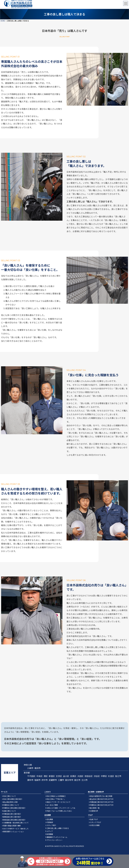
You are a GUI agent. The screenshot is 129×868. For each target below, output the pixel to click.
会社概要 (50, 819)
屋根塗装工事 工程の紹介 (12, 817)
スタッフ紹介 (51, 825)
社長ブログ (94, 819)
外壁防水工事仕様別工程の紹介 (14, 808)
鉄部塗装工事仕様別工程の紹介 (14, 820)
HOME (3, 21)
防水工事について (10, 796)
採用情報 (50, 834)
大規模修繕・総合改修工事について (16, 823)
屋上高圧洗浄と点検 (10, 802)
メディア (50, 831)
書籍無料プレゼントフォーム (57, 837)
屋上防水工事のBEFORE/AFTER (102, 799)
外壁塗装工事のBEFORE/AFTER (102, 802)
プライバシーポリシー (55, 840)
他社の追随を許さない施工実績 (101, 796)
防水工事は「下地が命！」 (56, 799)
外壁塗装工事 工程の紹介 (12, 814)
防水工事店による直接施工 (56, 796)
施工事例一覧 (95, 808)
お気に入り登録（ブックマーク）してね (61, 808)
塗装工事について (10, 811)
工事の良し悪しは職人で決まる (58, 828)
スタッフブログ (96, 822)
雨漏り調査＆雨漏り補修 (12, 826)
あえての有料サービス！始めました (16, 829)
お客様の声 (94, 811)
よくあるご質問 (52, 805)
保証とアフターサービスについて (58, 802)
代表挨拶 (50, 822)
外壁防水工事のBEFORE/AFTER (102, 805)
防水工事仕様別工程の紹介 (13, 799)
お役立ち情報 (95, 825)
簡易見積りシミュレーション (14, 831)
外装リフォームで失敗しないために (59, 811)
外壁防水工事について (11, 805)
